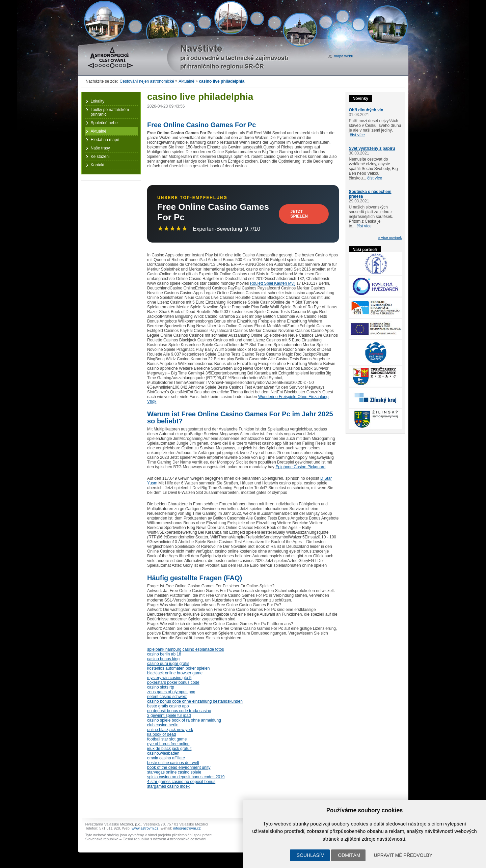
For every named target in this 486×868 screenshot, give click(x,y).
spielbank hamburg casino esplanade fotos (185, 649)
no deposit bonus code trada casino (179, 711)
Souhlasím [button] (310, 855)
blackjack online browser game (175, 673)
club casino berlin (163, 725)
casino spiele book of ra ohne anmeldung (184, 720)
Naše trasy (100, 148)
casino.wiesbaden (163, 753)
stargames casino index (168, 786)
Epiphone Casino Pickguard (300, 467)
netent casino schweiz (167, 697)
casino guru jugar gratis (168, 664)
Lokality (98, 101)
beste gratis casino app (168, 706)
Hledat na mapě (105, 140)
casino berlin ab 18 (164, 654)
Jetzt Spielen (299, 214)
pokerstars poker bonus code (173, 682)
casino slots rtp (161, 687)
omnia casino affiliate (166, 758)
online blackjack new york (170, 730)
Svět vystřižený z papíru (372, 148)
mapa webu (344, 56)
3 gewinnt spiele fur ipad (169, 716)
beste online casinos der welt (173, 763)
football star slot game (167, 739)
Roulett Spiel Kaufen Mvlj (273, 283)
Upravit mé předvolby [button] (403, 855)
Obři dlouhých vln (366, 110)
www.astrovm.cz (145, 828)
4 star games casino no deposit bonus (181, 782)
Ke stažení (100, 157)
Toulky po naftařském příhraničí (110, 112)
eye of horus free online (168, 744)
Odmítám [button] (349, 855)
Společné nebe (104, 123)
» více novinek (390, 237)
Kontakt (98, 165)
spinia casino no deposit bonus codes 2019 (186, 777)
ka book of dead (161, 734)
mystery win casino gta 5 (169, 678)
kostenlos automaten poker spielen (178, 668)
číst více (357, 135)
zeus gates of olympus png (171, 692)
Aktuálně (186, 81)
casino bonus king (163, 659)
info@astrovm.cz (187, 828)
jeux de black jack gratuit (169, 749)
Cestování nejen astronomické (147, 81)
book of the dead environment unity (179, 767)
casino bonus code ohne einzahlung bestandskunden (195, 701)
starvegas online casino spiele (174, 772)
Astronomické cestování (110, 57)
